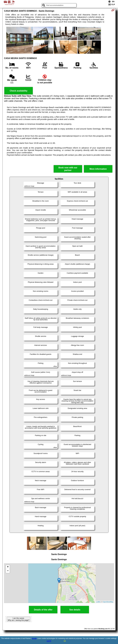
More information (98, 169)
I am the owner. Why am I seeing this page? (19, 619)
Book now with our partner (68, 169)
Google (34, 638)
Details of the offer (43, 610)
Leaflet (98, 602)
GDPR (49, 641)
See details (75, 610)
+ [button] (8, 567)
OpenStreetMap (108, 602)
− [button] (8, 571)
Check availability (19, 91)
